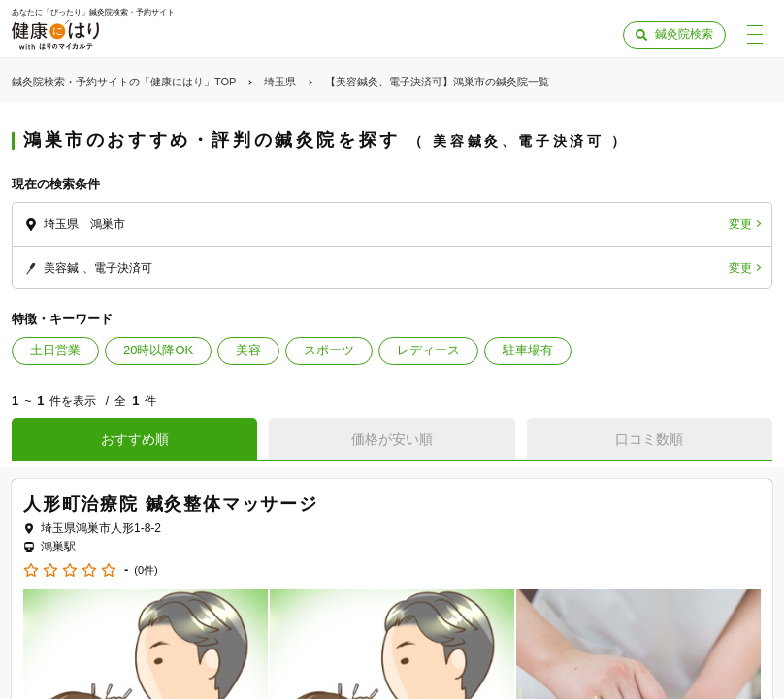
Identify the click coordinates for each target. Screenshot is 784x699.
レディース (428, 350)
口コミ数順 (649, 439)
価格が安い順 (392, 439)
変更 (740, 224)
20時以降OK (158, 350)
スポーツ (329, 350)
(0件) (146, 570)
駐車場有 (528, 350)
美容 (248, 350)
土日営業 (55, 350)
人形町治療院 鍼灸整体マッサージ (171, 504)
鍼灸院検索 (684, 34)
